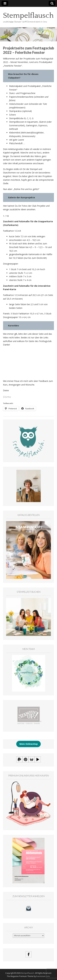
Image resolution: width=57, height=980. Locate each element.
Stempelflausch (28, 16)
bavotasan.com (43, 976)
